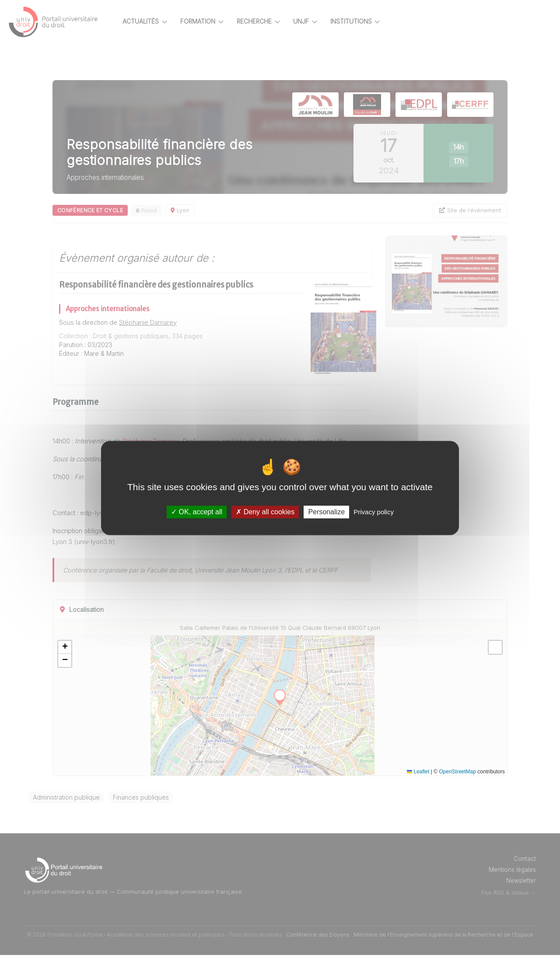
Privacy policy (374, 512)
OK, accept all (197, 512)
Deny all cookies (265, 512)
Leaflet (418, 793)
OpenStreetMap (457, 793)
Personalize (326, 512)
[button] (95, 668)
